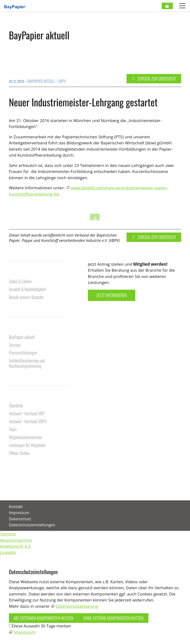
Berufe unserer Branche (26, 297)
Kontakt (16, 467)
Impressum (19, 513)
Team (13, 430)
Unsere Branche (23, 274)
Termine (15, 345)
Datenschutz (20, 519)
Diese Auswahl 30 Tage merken (42, 626)
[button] (9, 488)
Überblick (16, 406)
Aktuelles (17, 329)
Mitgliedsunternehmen (25, 438)
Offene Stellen (19, 453)
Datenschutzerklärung (77, 606)
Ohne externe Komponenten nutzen (113, 618)
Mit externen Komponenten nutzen (44, 618)
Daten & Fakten (20, 282)
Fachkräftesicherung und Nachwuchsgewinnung (27, 364)
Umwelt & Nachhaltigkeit (27, 290)
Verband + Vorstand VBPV (28, 422)
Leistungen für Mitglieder (27, 445)
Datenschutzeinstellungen (32, 525)
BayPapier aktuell (22, 337)
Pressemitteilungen (23, 353)
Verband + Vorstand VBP (27, 414)
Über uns (17, 398)
